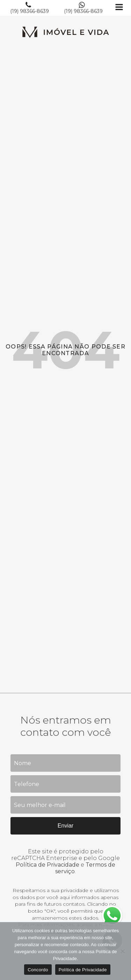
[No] (122, 951)
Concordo (38, 970)
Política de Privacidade (48, 865)
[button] (30, 8)
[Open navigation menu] (119, 8)
